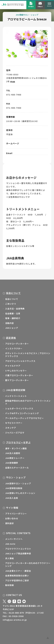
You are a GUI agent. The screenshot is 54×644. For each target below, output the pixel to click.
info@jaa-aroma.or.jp (15, 620)
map (13, 81)
